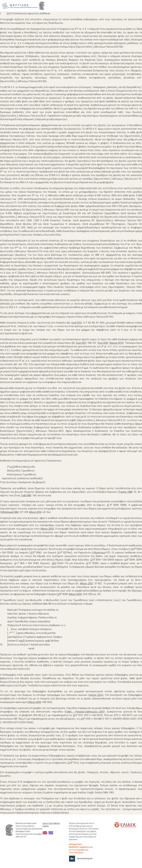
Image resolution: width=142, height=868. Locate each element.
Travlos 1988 (125, 492)
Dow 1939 (103, 343)
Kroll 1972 (77, 323)
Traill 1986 (26, 495)
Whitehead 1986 (10, 512)
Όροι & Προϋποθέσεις (51, 823)
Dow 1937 (81, 343)
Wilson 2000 (75, 594)
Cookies (46, 826)
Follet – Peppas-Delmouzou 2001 (85, 712)
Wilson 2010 (35, 512)
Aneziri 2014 (96, 695)
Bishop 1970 (116, 343)
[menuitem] (46, 833)
